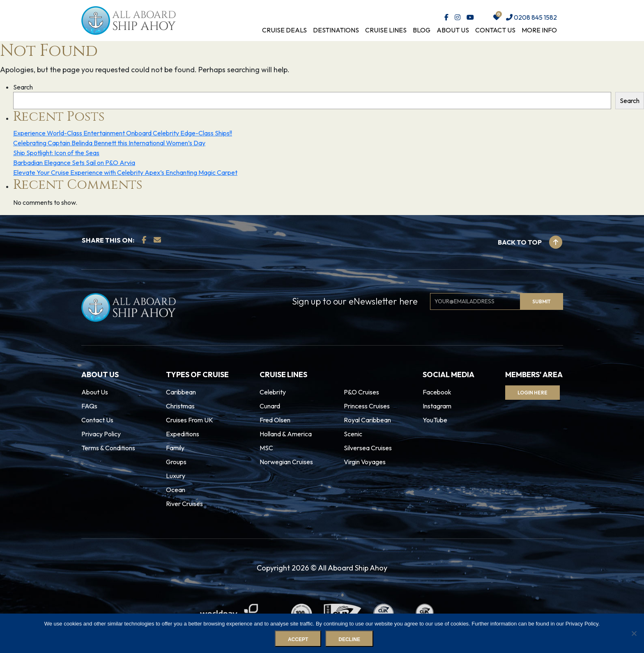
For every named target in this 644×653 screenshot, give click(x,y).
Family (175, 448)
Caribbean (181, 392)
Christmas (180, 406)
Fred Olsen (275, 420)
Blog (422, 30)
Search (23, 87)
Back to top (530, 242)
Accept (298, 639)
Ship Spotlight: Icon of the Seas (56, 153)
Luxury (176, 476)
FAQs (89, 406)
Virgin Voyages (365, 462)
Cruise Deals (284, 30)
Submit (542, 301)
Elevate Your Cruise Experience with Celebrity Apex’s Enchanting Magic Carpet (125, 172)
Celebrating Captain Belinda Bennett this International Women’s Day (109, 143)
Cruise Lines (386, 30)
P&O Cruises (361, 392)
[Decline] (634, 633)
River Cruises (184, 504)
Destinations (336, 30)
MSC (266, 448)
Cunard (270, 406)
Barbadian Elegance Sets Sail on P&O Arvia (74, 163)
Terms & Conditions (108, 448)
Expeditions (183, 434)
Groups (176, 462)
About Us (453, 30)
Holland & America (286, 434)
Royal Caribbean (367, 420)
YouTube (435, 420)
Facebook (437, 392)
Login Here (532, 393)
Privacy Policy (101, 434)
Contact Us (495, 30)
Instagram (437, 406)
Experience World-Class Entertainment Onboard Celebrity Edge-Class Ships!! (123, 133)
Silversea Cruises (368, 448)
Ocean (176, 490)
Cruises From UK (190, 420)
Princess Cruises (367, 406)
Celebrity (273, 392)
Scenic (353, 434)
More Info (539, 30)
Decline (349, 639)
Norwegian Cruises (286, 462)
